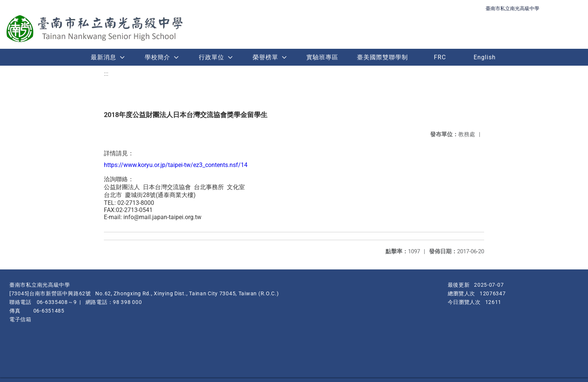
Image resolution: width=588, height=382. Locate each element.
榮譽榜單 (265, 57)
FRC (440, 57)
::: (106, 74)
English (485, 57)
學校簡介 (157, 57)
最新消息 (103, 57)
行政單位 (211, 57)
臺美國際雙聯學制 (382, 57)
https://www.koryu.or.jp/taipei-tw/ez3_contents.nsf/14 (176, 165)
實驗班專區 (322, 57)
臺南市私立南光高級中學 (512, 8)
